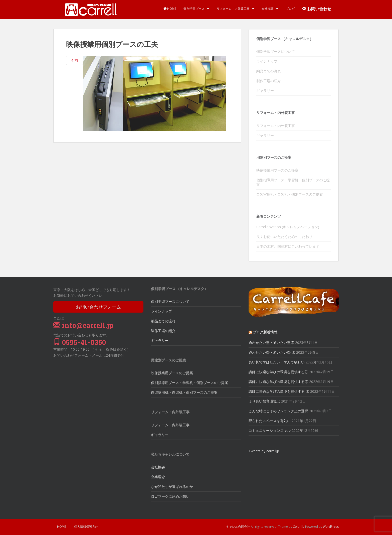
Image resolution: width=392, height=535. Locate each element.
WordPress (331, 527)
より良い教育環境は (264, 401)
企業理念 (158, 477)
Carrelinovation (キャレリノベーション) (288, 227)
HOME (170, 9)
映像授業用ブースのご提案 (277, 170)
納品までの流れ (269, 71)
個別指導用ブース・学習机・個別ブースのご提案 (293, 182)
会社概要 (268, 9)
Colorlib (299, 527)
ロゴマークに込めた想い (170, 496)
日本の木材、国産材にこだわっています (288, 246)
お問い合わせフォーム (98, 307)
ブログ (290, 9)
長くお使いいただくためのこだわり (284, 237)
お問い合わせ (317, 9)
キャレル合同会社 (238, 527)
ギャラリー (265, 91)
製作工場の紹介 (269, 81)
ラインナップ (267, 61)
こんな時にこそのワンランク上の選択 (278, 411)
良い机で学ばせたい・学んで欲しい (277, 362)
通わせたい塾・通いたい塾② (271, 343)
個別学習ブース (194, 9)
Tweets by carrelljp (264, 451)
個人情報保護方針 (86, 527)
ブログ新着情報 (265, 332)
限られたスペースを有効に (270, 421)
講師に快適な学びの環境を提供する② (278, 382)
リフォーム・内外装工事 (233, 9)
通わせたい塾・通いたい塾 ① (272, 352)
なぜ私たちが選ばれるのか (172, 487)
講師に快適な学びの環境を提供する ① (279, 391)
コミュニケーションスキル (270, 430)
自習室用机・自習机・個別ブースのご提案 (290, 194)
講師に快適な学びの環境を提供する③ (278, 372)
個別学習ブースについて (276, 51)
